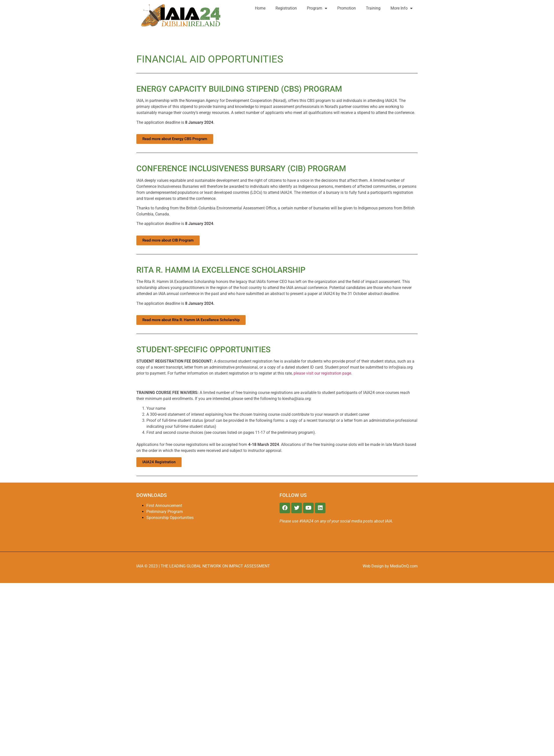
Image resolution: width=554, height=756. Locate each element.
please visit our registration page (322, 373)
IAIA (140, 566)
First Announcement (164, 506)
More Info (402, 8)
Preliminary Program (165, 512)
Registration (286, 8)
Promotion (347, 8)
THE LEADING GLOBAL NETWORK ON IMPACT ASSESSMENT (215, 566)
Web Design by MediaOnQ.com (390, 566)
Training (373, 8)
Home (260, 8)
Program (317, 8)
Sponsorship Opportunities (170, 518)
